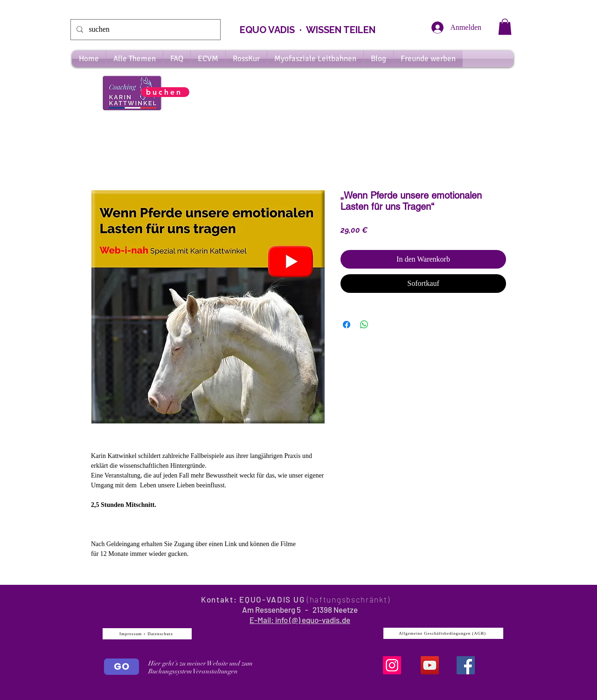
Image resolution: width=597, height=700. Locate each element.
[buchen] (165, 92)
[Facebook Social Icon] (466, 665)
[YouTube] (430, 665)
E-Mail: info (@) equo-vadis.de (300, 620)
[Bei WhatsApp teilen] (364, 325)
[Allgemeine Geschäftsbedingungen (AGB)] (443, 633)
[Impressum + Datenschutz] (147, 634)
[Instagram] (392, 665)
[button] (505, 27)
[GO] (121, 667)
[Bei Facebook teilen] (347, 325)
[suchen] (145, 30)
